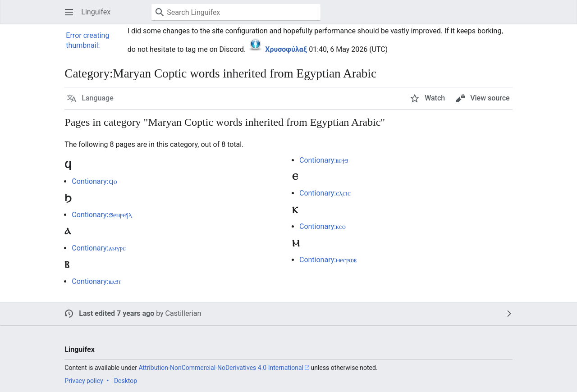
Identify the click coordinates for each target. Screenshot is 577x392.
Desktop (126, 381)
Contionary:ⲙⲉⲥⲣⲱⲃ (328, 260)
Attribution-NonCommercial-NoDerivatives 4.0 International (221, 368)
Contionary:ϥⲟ (94, 181)
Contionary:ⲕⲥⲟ (323, 226)
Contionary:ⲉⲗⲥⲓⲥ (325, 193)
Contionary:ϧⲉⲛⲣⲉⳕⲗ (102, 215)
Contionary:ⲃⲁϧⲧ (96, 281)
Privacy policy (84, 381)
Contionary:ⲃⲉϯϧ (324, 160)
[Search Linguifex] (236, 12)
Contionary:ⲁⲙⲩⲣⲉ (98, 248)
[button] (69, 12)
